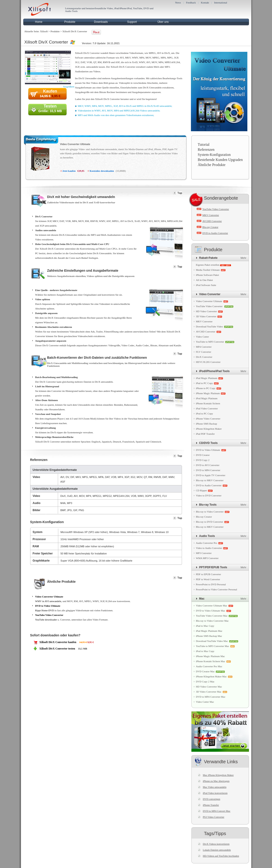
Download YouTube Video (209, 326)
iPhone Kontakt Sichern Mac (211, 661)
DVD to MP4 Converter (208, 470)
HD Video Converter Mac (209, 687)
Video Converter (210, 294)
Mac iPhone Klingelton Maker (218, 775)
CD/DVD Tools (208, 443)
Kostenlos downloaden (102, 171)
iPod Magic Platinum (207, 398)
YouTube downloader (46, 620)
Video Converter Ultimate (75, 144)
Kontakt (205, 3)
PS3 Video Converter (214, 817)
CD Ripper (202, 490)
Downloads (101, 22)
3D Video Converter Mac (209, 692)
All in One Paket (205, 280)
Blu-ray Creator (210, 227)
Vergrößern (69, 87)
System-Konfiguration (214, 155)
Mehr (243, 258)
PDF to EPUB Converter (209, 574)
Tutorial (204, 144)
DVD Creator (203, 455)
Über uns (163, 22)
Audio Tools (207, 536)
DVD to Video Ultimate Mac (211, 611)
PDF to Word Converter (208, 579)
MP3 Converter (204, 553)
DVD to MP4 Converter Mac (211, 697)
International (221, 3)
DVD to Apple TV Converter (211, 475)
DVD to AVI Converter (208, 465)
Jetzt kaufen (69, 171)
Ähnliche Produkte (212, 165)
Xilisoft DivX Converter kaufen (58, 642)
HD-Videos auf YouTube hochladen (221, 856)
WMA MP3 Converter (207, 558)
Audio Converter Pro (207, 543)
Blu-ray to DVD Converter (210, 522)
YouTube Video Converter (49, 615)
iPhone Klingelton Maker (209, 429)
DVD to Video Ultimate (48, 606)
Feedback (191, 3)
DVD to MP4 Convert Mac (217, 811)
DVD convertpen (212, 799)
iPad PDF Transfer (205, 434)
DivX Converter (204, 357)
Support (132, 22)
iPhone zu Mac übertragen (216, 781)
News (178, 3)
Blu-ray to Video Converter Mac (212, 621)
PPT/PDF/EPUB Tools (213, 567)
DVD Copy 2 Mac (205, 682)
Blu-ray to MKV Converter (210, 480)
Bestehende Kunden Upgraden (220, 160)
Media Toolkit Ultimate (208, 270)
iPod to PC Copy (205, 414)
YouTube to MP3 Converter (210, 342)
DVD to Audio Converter (215, 233)
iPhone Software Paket (208, 275)
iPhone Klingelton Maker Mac (211, 676)
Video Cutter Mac (205, 702)
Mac (202, 599)
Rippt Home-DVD (45, 610)
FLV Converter (204, 352)
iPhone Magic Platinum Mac (211, 656)
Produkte (70, 22)
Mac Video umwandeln (215, 787)
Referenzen (206, 150)
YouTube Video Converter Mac (212, 616)
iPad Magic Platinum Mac (209, 631)
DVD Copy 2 (203, 460)
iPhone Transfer (211, 805)
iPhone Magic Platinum (208, 393)
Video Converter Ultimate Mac (212, 606)
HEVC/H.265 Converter (208, 362)
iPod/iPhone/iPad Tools (214, 371)
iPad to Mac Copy (205, 626)
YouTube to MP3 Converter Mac (213, 646)
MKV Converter (211, 215)
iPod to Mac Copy (205, 651)
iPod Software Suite (206, 285)
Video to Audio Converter (209, 548)
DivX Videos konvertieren (216, 844)
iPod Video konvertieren (215, 793)
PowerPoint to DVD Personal (211, 584)
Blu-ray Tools (208, 505)
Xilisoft (44, 31)
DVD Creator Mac (205, 671)
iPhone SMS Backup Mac (209, 636)
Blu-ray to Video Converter (210, 512)
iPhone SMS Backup (207, 424)
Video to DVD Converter (209, 495)
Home (39, 22)
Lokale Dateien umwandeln (217, 850)
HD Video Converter (206, 311)
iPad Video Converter (207, 408)
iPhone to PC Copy (206, 388)
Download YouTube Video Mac (212, 641)
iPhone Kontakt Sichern (208, 403)
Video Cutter (202, 337)
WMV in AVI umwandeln (48, 601)
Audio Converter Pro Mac (209, 666)
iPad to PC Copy (205, 383)
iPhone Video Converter (208, 419)
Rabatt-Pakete (208, 258)
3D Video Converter (206, 316)
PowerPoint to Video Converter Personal (217, 589)
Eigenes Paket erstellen (208, 265)
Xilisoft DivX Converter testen (57, 649)
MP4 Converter (204, 347)
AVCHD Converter (212, 221)
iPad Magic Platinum (207, 378)
